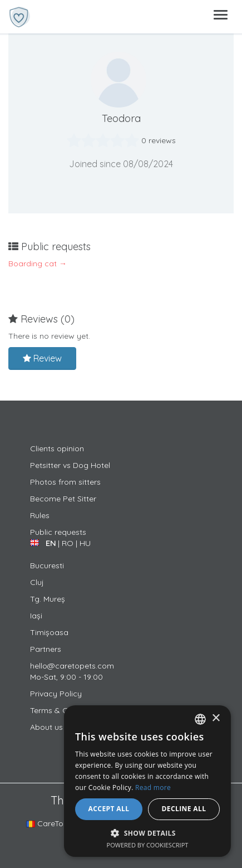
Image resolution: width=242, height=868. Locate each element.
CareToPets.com (62, 823)
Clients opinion (57, 448)
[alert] (147, 781)
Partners (46, 649)
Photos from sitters (65, 482)
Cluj (37, 582)
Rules (40, 515)
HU (85, 543)
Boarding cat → (38, 264)
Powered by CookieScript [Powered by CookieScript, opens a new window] (148, 845)
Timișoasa (49, 632)
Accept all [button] (109, 809)
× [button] (216, 718)
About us (46, 727)
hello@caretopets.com (72, 666)
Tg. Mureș (48, 599)
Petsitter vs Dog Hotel (70, 465)
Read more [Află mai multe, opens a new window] (153, 787)
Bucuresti (47, 565)
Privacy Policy (56, 694)
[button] (147, 833)
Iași (36, 616)
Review (42, 358)
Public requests (58, 532)
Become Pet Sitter (63, 499)
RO (68, 543)
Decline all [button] (184, 809)
